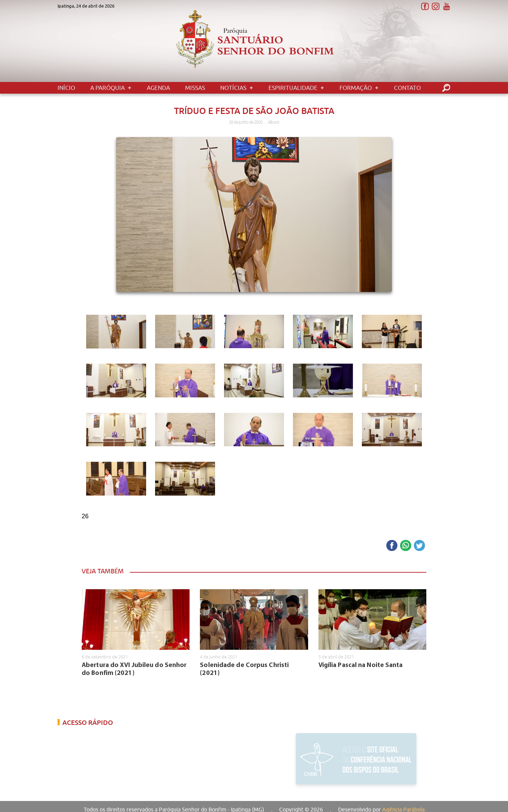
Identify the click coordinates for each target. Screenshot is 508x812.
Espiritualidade (293, 88)
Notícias (233, 88)
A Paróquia (108, 88)
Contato (407, 88)
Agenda (158, 88)
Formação (356, 88)
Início (66, 88)
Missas (195, 88)
